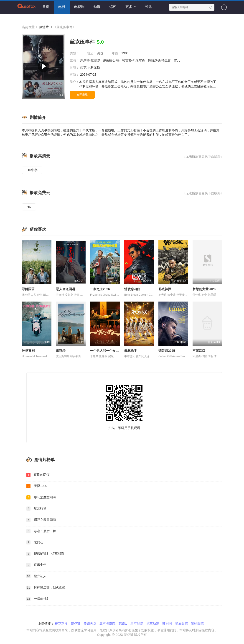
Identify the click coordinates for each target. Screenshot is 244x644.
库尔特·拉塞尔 (91, 60)
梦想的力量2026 (204, 289)
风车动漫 (153, 624)
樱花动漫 (61, 624)
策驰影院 (197, 624)
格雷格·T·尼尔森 (134, 60)
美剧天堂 (90, 624)
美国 (100, 53)
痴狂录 (61, 351)
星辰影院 (181, 624)
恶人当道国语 (66, 289)
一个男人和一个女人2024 (108, 351)
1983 (125, 53)
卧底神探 (165, 289)
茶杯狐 (76, 624)
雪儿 (177, 60)
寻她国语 (28, 289)
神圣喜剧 (28, 351)
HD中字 (32, 170)
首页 (46, 7)
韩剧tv (123, 624)
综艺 (113, 7)
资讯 (149, 7)
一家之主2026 (100, 289)
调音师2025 (167, 351)
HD (29, 207)
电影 (62, 7)
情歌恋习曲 (132, 289)
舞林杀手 (131, 351)
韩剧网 (167, 624)
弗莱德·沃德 (112, 60)
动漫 (97, 7)
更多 (131, 7)
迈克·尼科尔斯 (91, 67)
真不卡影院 (107, 624)
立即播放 (82, 95)
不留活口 (199, 351)
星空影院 (137, 624)
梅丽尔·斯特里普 (160, 60)
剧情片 (44, 27)
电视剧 (79, 7)
